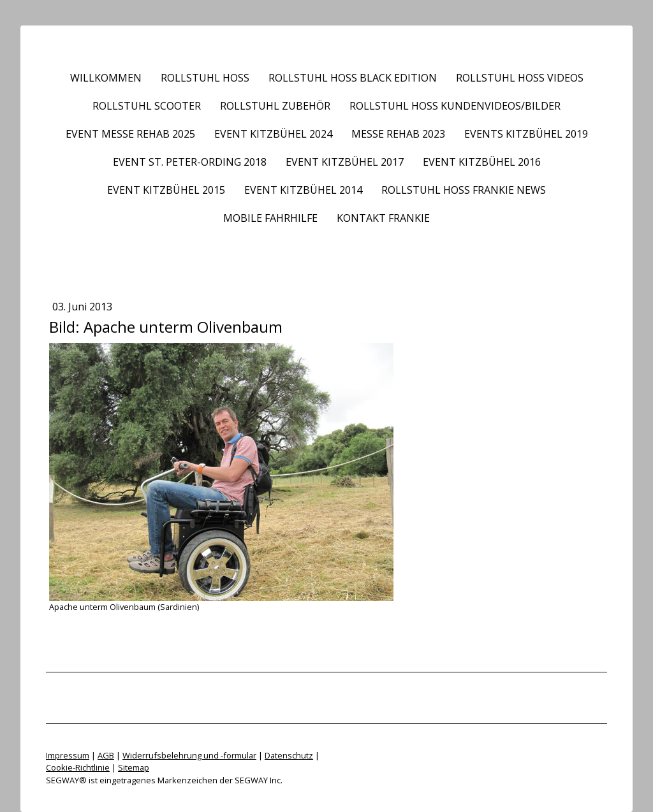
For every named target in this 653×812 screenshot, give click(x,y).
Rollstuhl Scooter (147, 106)
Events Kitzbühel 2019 (526, 134)
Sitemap (134, 767)
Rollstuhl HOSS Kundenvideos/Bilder (455, 106)
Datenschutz (289, 755)
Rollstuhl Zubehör (275, 106)
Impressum (68, 755)
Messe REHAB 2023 (398, 134)
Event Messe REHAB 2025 (130, 134)
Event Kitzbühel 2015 (166, 190)
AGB (106, 755)
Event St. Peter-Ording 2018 (190, 162)
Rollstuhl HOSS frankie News (464, 190)
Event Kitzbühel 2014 (303, 190)
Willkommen (106, 78)
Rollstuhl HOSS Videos (520, 78)
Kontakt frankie (383, 218)
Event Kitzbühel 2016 (482, 162)
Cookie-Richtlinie (78, 767)
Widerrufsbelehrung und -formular (189, 755)
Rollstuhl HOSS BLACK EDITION (353, 78)
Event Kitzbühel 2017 (345, 162)
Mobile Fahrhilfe (270, 218)
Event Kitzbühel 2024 (273, 134)
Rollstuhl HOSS (205, 78)
